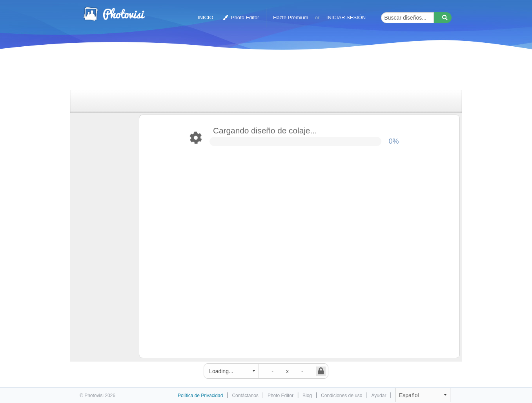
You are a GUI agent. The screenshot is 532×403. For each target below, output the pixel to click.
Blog (307, 396)
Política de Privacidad (200, 396)
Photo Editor (241, 17)
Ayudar (379, 396)
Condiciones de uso (342, 396)
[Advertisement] (258, 72)
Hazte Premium (291, 17)
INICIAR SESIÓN (346, 17)
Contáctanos (245, 396)
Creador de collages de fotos (114, 14)
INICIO (206, 17)
